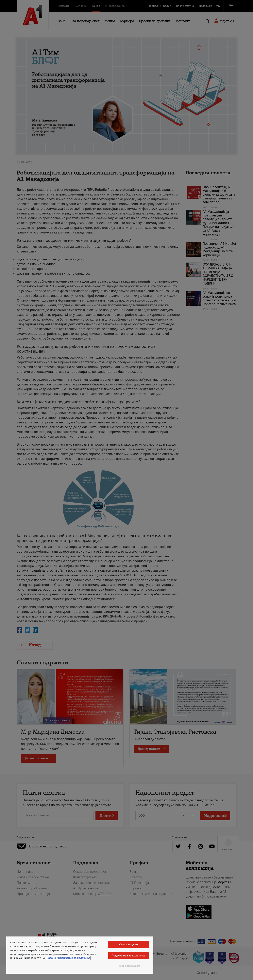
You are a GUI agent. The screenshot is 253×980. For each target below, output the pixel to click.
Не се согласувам (129, 966)
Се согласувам (129, 944)
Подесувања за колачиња (129, 956)
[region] (80, 955)
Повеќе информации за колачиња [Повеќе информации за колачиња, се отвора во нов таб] (68, 958)
